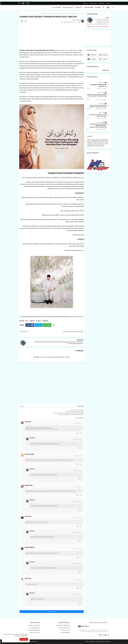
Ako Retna (28, 516)
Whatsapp (46, 325)
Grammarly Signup (34, 630)
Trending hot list (35, 628)
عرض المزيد (80, 351)
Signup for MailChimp (63, 625)
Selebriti (32, 321)
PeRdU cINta (28, 485)
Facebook (29, 325)
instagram (105, 55)
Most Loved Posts (35, 633)
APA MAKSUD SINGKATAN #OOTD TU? (98, 86)
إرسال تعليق (51, 612)
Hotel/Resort (104, 140)
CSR (89, 140)
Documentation (68, 7)
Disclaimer (101, 3)
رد (80, 433)
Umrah (96, 146)
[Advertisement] (51, 37)
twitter (105, 59)
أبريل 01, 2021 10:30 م (78, 580)
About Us (108, 3)
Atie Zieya (28, 578)
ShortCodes (57, 7)
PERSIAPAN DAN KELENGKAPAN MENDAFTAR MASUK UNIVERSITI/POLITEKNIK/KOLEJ (98, 126)
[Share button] (53, 325)
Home (97, 7)
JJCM (94, 143)
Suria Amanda (29, 454)
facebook (93, 55)
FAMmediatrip (95, 140)
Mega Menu (89, 7)
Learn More (25, 636)
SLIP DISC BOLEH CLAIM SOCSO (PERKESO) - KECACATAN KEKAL (98, 106)
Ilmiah (89, 143)
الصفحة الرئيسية (80, 13)
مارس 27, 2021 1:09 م (78, 487)
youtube (93, 59)
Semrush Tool (66, 630)
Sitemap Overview (34, 625)
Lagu (106, 143)
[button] (103, 7)
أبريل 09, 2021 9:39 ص (77, 595)
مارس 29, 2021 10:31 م (77, 471)
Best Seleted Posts (64, 628)
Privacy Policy (93, 3)
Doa (26, 321)
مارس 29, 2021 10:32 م (77, 564)
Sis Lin (79, 340)
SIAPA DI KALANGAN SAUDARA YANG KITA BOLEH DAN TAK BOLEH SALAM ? (96, 96)
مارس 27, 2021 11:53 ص (78, 423)
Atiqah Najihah (29, 547)
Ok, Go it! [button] (24, 639)
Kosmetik (100, 143)
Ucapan (38, 321)
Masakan (90, 146)
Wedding (73, 13)
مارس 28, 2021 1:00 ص (78, 518)
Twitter (37, 325)
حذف (77, 433)
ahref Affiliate (66, 633)
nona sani (28, 422)
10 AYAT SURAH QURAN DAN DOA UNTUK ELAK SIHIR (97, 116)
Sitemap (85, 3)
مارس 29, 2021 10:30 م (77, 439)
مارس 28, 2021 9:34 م (78, 549)
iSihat (102, 146)
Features (78, 7)
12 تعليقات (22, 406)
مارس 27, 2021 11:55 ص (78, 456)
